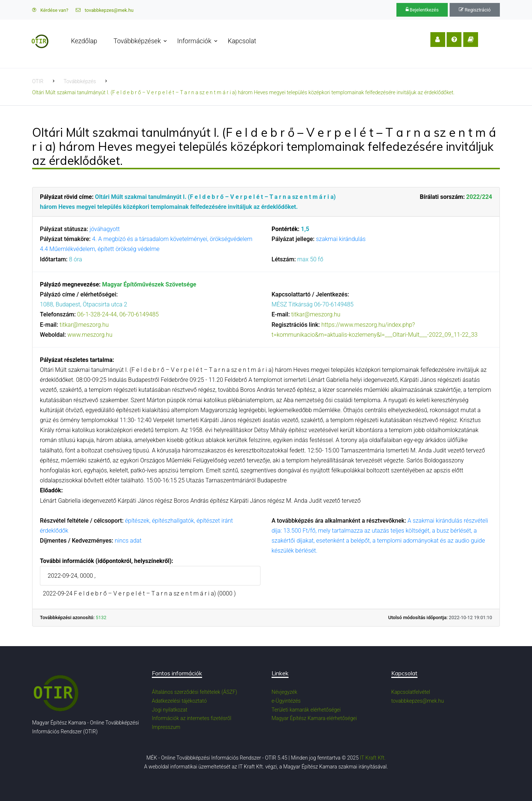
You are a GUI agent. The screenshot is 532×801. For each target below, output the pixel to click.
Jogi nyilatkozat (170, 710)
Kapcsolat (243, 41)
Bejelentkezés (422, 10)
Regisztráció (475, 10)
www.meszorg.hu (90, 335)
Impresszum (166, 727)
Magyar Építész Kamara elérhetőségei (314, 718)
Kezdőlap (85, 41)
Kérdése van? (50, 10)
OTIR (38, 81)
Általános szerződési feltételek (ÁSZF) (195, 692)
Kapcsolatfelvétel (411, 692)
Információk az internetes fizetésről (192, 718)
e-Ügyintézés (286, 701)
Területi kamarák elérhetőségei (306, 710)
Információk (195, 41)
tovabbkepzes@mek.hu (105, 10)
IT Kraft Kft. (373, 758)
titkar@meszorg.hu (84, 325)
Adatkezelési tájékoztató (179, 701)
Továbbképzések (138, 41)
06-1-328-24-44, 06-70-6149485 (118, 314)
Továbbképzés (80, 81)
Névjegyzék (284, 692)
